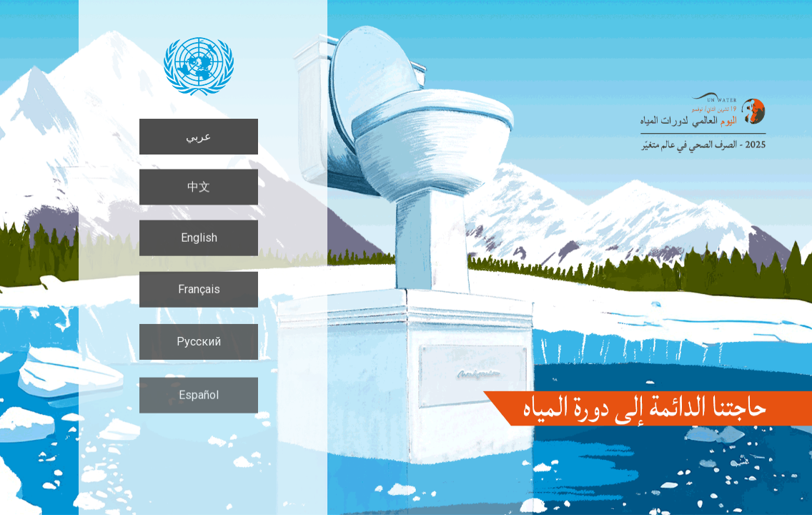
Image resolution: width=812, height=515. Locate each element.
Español (199, 399)
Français (199, 291)
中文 (199, 187)
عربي (199, 136)
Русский (199, 344)
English (199, 239)
